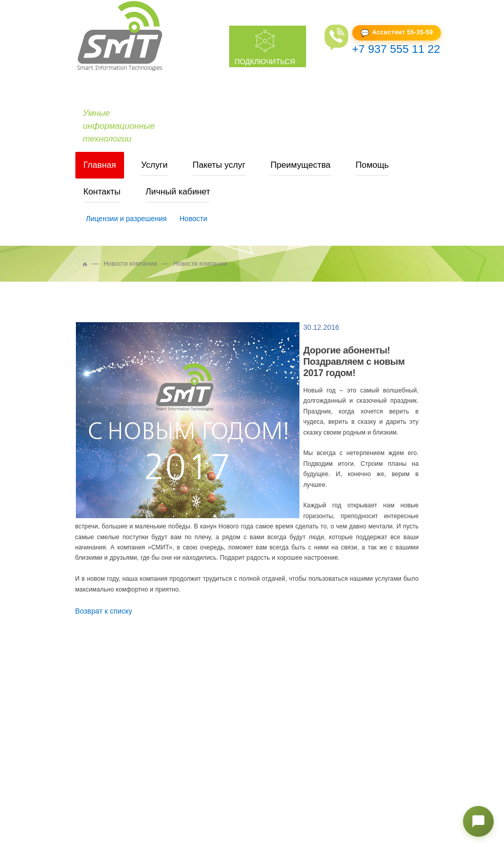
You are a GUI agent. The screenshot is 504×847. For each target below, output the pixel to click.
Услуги (154, 165)
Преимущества (300, 165)
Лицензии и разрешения (127, 219)
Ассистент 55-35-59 (402, 32)
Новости (193, 219)
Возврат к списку (104, 611)
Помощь (372, 165)
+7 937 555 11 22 (396, 49)
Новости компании (130, 264)
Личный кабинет (178, 192)
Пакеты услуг (219, 165)
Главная (100, 165)
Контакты (102, 192)
